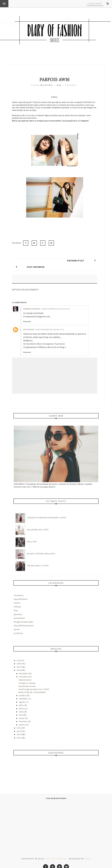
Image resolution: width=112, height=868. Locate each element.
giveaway (18, 608)
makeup (17, 600)
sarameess (19, 589)
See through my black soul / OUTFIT (34, 683)
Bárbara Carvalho (32, 302)
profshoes (18, 627)
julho (21, 699)
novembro (24, 670)
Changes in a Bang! (27, 677)
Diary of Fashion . (57, 852)
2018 (19, 657)
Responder (27, 315)
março (22, 712)
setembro (23, 692)
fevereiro (23, 715)
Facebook (60, 337)
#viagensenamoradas (23, 615)
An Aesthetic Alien (32, 337)
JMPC (88, 852)
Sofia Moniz (29, 323)
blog (16, 604)
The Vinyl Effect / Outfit (38, 559)
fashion (17, 596)
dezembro (24, 667)
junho (22, 702)
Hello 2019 (32, 535)
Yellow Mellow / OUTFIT (38, 523)
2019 (19, 654)
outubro (23, 689)
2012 (19, 731)
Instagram (48, 337)
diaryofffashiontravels (24, 619)
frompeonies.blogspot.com (37, 310)
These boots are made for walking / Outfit (47, 511)
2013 (19, 728)
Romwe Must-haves (27, 680)
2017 (19, 661)
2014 (19, 725)
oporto (17, 623)
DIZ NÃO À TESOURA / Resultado (41, 547)
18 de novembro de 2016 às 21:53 (49, 323)
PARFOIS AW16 (25, 674)
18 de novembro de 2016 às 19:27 (56, 302)
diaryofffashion (21, 593)
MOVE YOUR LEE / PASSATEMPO (32, 686)
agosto (22, 696)
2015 (19, 722)
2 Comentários (71, 85)
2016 (19, 664)
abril (21, 708)
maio (21, 705)
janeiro (22, 718)
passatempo (19, 612)
